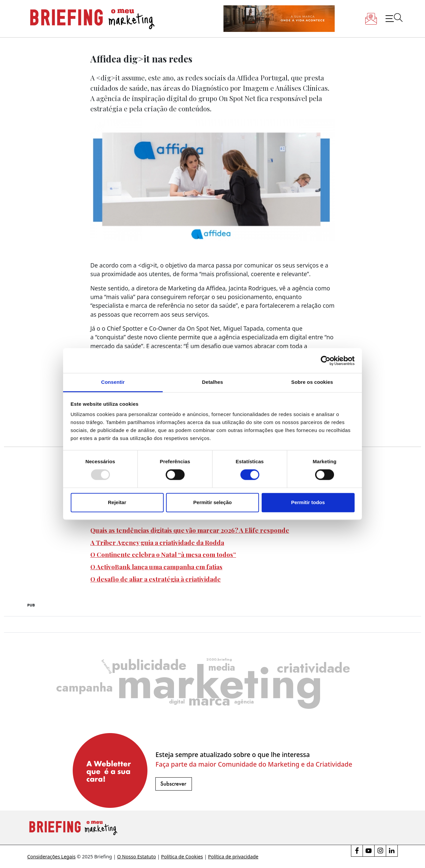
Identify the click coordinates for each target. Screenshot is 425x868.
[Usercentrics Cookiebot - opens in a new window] (326, 361)
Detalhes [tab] (212, 382)
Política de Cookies (182, 857)
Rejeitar (117, 502)
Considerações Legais (51, 857)
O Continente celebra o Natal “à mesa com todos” (163, 554)
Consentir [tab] (113, 382)
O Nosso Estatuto (137, 857)
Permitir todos (308, 502)
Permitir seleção (212, 502)
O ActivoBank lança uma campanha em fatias (156, 567)
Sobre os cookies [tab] (312, 382)
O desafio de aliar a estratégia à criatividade (156, 579)
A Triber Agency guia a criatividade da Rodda (157, 542)
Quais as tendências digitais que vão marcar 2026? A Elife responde (190, 530)
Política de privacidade (233, 857)
